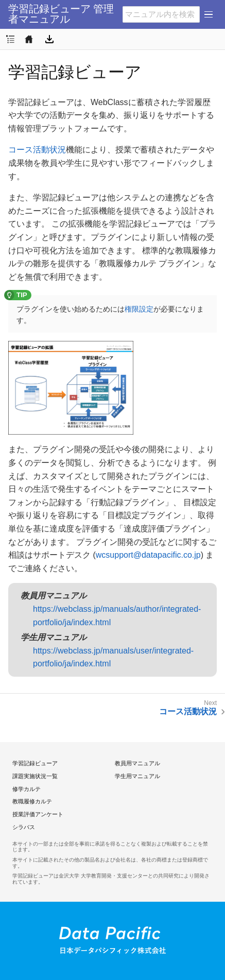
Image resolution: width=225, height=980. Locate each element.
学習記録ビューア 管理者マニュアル (61, 14)
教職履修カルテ (32, 801)
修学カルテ (27, 789)
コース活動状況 (37, 150)
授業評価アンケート (38, 814)
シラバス (24, 827)
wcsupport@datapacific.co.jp (148, 555)
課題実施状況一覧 (35, 776)
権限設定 (139, 309)
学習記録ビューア (35, 763)
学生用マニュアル (137, 776)
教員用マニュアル (137, 763)
